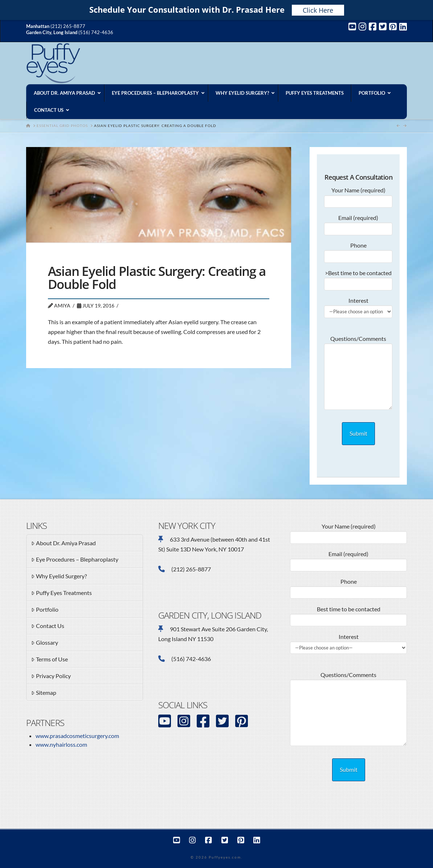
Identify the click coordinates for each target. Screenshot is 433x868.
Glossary (45, 643)
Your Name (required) (358, 196)
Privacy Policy (51, 676)
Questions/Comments (358, 343)
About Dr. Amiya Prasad (64, 543)
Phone (358, 251)
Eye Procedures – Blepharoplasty (75, 560)
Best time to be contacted (348, 615)
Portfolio (45, 610)
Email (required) (358, 224)
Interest (358, 306)
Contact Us (48, 626)
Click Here (318, 10)
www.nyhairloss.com (61, 744)
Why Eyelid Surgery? (59, 576)
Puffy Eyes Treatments (62, 593)
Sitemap (44, 693)
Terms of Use (50, 660)
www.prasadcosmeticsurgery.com (77, 736)
